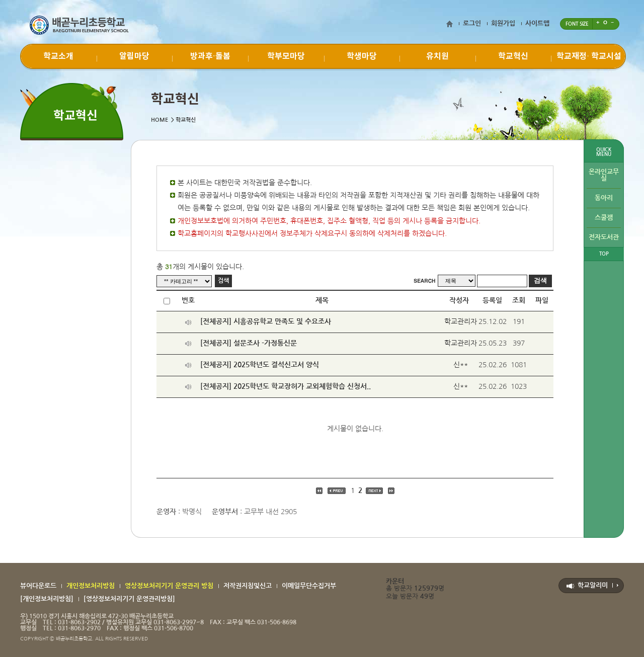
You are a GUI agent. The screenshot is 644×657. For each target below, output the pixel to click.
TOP (604, 254)
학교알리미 (593, 585)
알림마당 (134, 56)
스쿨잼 (604, 218)
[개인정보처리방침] (47, 599)
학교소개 (58, 56)
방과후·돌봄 (210, 56)
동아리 (604, 198)
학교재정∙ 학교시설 (589, 56)
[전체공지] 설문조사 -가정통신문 (249, 343)
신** (461, 365)
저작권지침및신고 (248, 586)
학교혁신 (513, 56)
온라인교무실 (604, 175)
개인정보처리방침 (91, 586)
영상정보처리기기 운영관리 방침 (169, 586)
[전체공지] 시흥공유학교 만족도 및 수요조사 (266, 321)
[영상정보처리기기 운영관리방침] (129, 599)
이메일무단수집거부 (309, 586)
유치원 (437, 56)
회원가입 (503, 23)
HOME (159, 120)
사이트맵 (537, 23)
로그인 (472, 23)
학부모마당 (286, 56)
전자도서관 (604, 237)
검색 (223, 281)
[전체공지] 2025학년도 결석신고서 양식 (260, 365)
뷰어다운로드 (38, 586)
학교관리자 (461, 321)
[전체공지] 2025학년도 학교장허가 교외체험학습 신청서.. (286, 386)
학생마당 (362, 56)
